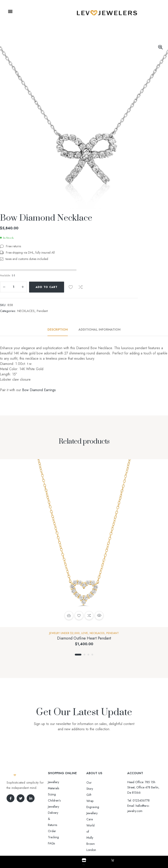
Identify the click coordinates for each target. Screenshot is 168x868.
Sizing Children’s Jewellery (65, 788)
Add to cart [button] (69, 615)
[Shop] (84, 860)
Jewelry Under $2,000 (64, 633)
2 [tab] (84, 655)
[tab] (60, 329)
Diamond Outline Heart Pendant (84, 638)
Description (58, 329)
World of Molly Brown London (106, 807)
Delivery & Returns (60, 794)
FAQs (51, 807)
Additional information (100, 329)
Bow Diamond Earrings (39, 390)
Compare (80, 287)
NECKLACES (26, 311)
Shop (84, 864)
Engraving (93, 795)
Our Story (93, 783)
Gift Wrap (93, 789)
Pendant (42, 311)
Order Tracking (58, 800)
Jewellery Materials (59, 782)
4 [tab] (92, 655)
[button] (10, 11)
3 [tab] (88, 655)
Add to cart (47, 287)
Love (85, 633)
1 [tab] (78, 655)
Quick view (99, 615)
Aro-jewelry (82, 842)
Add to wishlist (71, 287)
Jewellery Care (96, 801)
